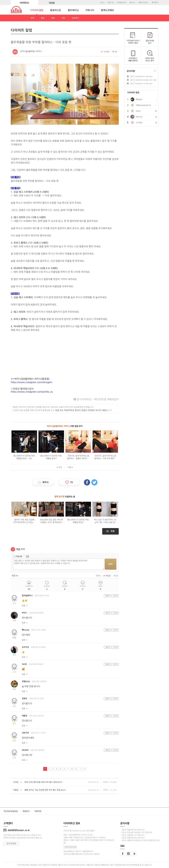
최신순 (107, 576)
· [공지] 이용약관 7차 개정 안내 (132, 835)
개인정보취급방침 (11, 811)
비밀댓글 (19, 556)
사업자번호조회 (70, 847)
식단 (63, 18)
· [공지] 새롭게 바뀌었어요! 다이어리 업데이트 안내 (140, 840)
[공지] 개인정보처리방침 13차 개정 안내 (144, 80)
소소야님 (139, 123)
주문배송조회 (121, 3)
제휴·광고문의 (143, 3)
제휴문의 (26, 811)
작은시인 (139, 117)
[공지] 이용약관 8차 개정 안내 (141, 76)
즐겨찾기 (155, 3)
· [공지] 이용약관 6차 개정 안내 (132, 838)
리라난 (138, 111)
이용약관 (38, 811)
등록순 (98, 576)
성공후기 (75, 18)
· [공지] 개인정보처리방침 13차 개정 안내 (136, 832)
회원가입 (111, 3)
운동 (53, 18)
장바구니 (132, 3)
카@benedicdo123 (143, 105)
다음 (69, 467)
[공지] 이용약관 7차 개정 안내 (141, 84)
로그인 (102, 3)
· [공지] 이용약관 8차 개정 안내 (132, 830)
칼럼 (43, 18)
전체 (32, 18)
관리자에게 (11, 844)
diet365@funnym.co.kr (17, 830)
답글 (23, 606)
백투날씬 (139, 100)
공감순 (116, 576)
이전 (60, 467)
